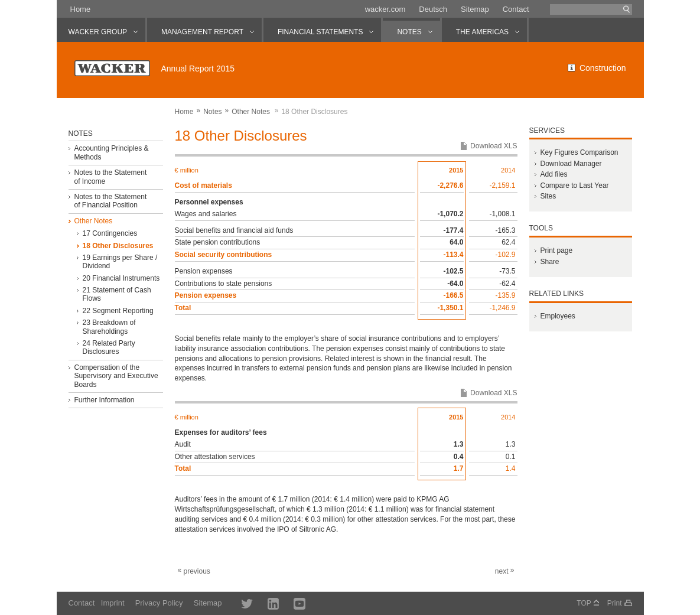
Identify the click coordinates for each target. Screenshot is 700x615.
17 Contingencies (110, 233)
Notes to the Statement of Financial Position (110, 201)
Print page (556, 250)
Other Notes (251, 112)
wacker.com (385, 9)
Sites (548, 196)
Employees (557, 316)
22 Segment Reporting (118, 311)
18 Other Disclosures (118, 246)
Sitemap (475, 9)
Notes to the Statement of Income (110, 177)
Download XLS (494, 146)
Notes (212, 112)
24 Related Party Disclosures (108, 347)
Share (549, 262)
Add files (554, 174)
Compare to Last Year (574, 186)
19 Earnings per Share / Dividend (120, 262)
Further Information (104, 400)
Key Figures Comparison (579, 152)
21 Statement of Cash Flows (116, 294)
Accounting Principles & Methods (111, 152)
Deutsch (433, 9)
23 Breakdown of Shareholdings (109, 327)
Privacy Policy (159, 603)
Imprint (113, 603)
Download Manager (571, 164)
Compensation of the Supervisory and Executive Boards (116, 376)
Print (615, 603)
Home (81, 9)
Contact (516, 9)
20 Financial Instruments (121, 278)
